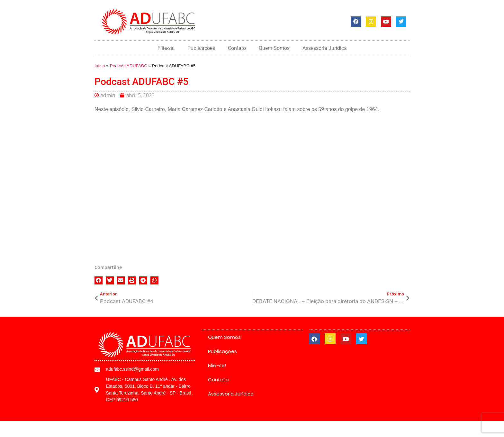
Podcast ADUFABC (129, 66)
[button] (99, 280)
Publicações (201, 48)
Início (100, 66)
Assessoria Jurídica (325, 48)
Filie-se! (166, 48)
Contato (237, 48)
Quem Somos (274, 48)
